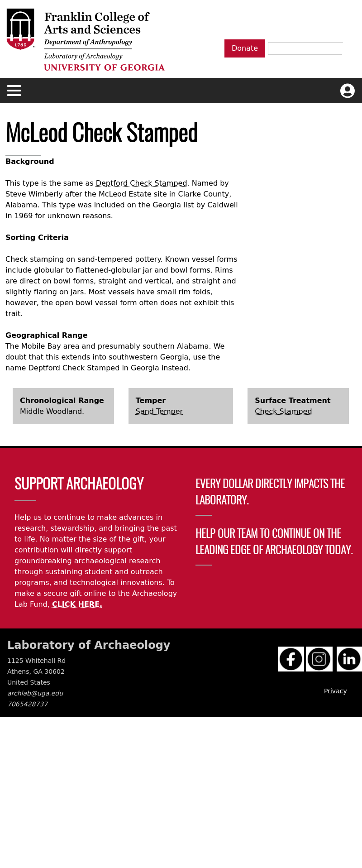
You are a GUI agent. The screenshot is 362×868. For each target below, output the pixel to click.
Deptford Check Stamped (142, 183)
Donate (245, 48)
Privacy (336, 691)
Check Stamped (283, 411)
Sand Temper (159, 411)
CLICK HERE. (77, 604)
